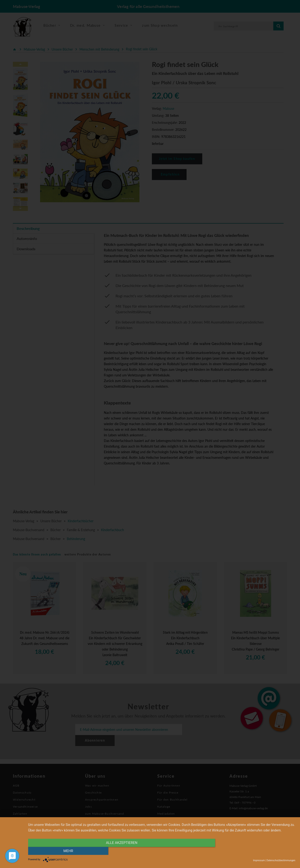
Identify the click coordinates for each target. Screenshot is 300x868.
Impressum (259, 860)
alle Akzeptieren (122, 851)
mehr (255, 851)
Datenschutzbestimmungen (281, 860)
